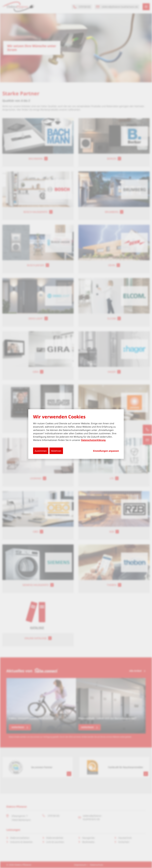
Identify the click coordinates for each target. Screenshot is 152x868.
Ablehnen (56, 451)
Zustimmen (41, 451)
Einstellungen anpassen (106, 451)
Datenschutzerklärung (93, 440)
